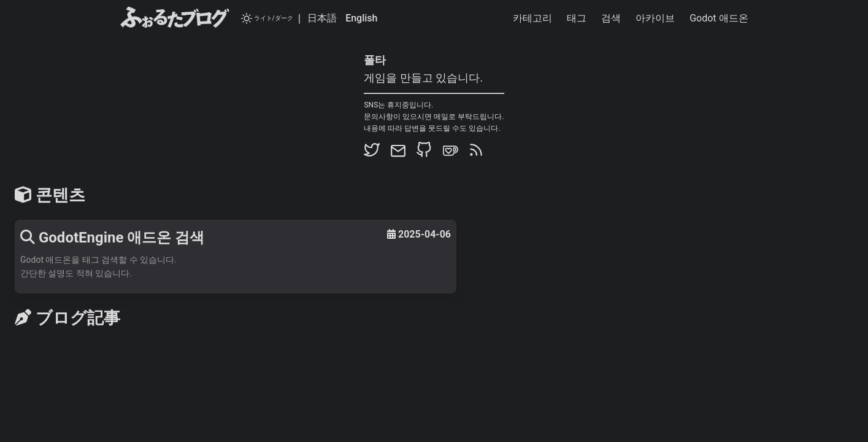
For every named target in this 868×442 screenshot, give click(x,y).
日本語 (322, 18)
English (361, 18)
